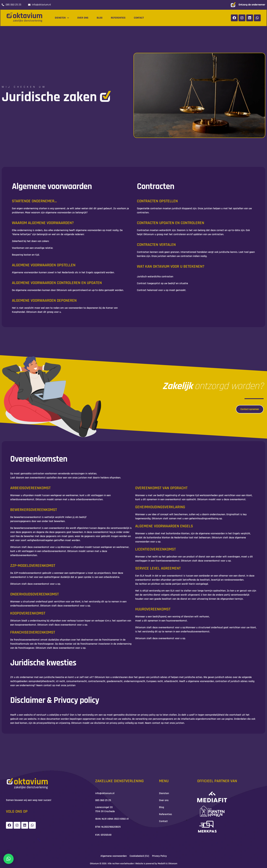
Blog (100, 18)
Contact (139, 18)
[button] (9, 859)
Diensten (62, 18)
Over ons (83, 18)
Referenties (118, 18)
